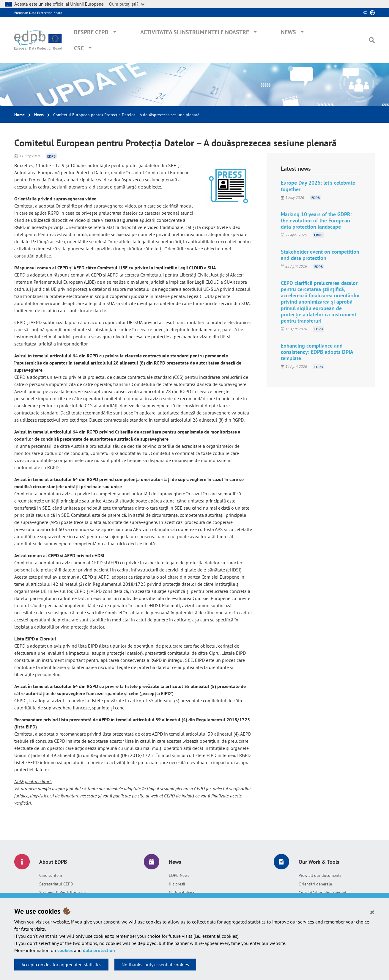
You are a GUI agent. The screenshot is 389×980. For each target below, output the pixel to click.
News (288, 32)
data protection (99, 950)
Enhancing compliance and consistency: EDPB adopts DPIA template (317, 352)
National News (182, 893)
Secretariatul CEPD (56, 884)
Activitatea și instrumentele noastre (195, 32)
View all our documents (320, 875)
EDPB (51, 156)
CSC (79, 48)
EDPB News (179, 875)
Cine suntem (51, 875)
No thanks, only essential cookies (155, 965)
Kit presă (177, 884)
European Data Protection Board (38, 13)
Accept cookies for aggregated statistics (61, 965)
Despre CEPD (91, 32)
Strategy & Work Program (62, 893)
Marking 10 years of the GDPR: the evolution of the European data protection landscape (316, 220)
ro (365, 12)
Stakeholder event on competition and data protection (320, 255)
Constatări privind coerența (324, 893)
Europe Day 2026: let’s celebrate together (318, 186)
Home (19, 115)
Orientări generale (315, 884)
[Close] (372, 912)
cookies (65, 950)
